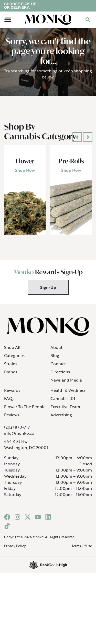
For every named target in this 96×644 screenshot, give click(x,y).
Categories (14, 359)
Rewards (12, 394)
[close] (89, 8)
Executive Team (65, 410)
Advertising (61, 418)
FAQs (9, 402)
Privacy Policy (15, 549)
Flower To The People (25, 410)
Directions (60, 375)
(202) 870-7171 (18, 431)
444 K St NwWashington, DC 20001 (26, 448)
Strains (11, 367)
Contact (58, 367)
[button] (8, 24)
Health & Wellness (68, 394)
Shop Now (25, 174)
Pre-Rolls (71, 165)
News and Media (66, 384)
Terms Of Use (82, 549)
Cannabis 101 (63, 402)
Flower (25, 165)
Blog (55, 359)
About (56, 351)
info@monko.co (19, 437)
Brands (11, 375)
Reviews (12, 418)
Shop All (12, 351)
